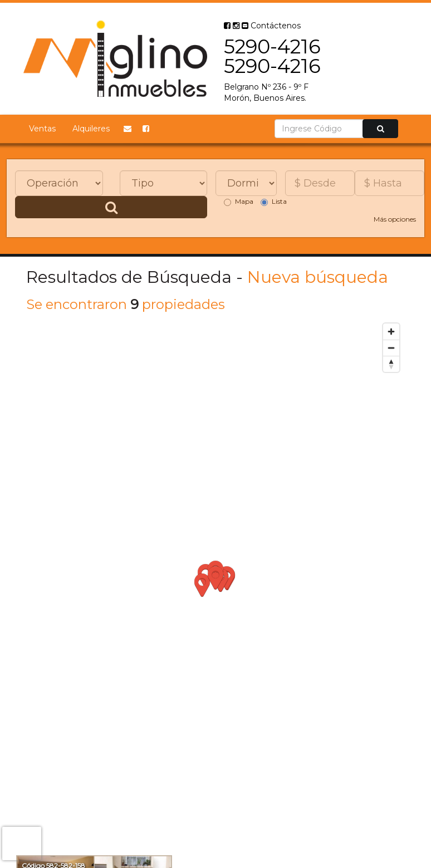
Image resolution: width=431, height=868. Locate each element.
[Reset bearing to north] (391, 364)
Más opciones (395, 219)
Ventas (42, 129)
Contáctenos (271, 26)
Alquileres (91, 129)
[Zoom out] (391, 348)
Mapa (239, 202)
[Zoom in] (391, 332)
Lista (274, 202)
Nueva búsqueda (318, 277)
